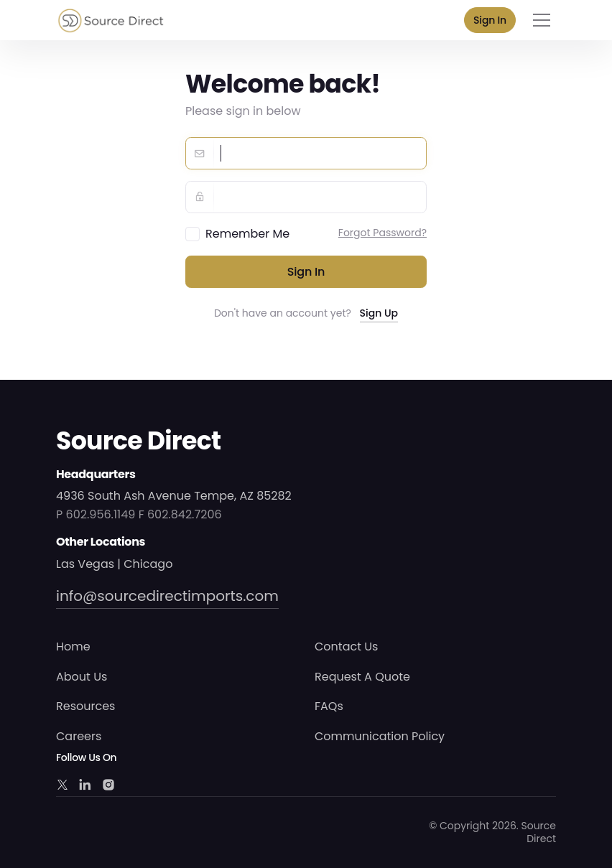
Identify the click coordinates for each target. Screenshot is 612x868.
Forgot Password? (382, 233)
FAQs (329, 706)
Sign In (490, 20)
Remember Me (247, 234)
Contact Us (346, 647)
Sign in (306, 272)
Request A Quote (362, 677)
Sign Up (379, 313)
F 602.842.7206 (180, 514)
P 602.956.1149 (96, 514)
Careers (79, 736)
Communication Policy (380, 736)
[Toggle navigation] (542, 20)
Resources (85, 706)
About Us (82, 677)
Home (73, 647)
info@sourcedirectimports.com (167, 596)
